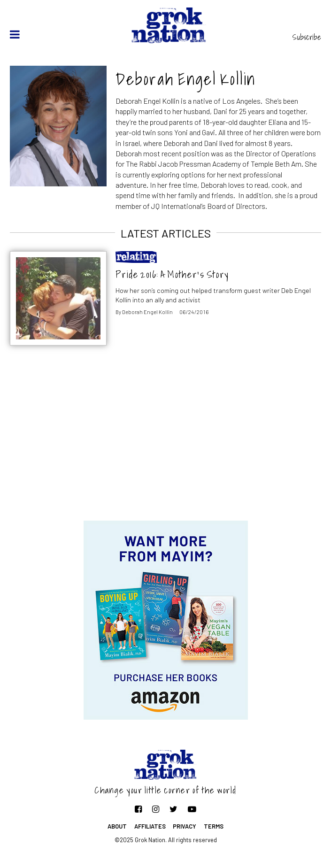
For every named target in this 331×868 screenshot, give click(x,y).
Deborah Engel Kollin (147, 312)
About (117, 826)
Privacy (185, 826)
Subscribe (307, 37)
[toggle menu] (15, 34)
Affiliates (150, 826)
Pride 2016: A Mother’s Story (172, 274)
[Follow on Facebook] (138, 809)
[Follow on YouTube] (192, 809)
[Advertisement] (166, 446)
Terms (214, 826)
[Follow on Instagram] (156, 809)
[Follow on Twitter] (173, 809)
